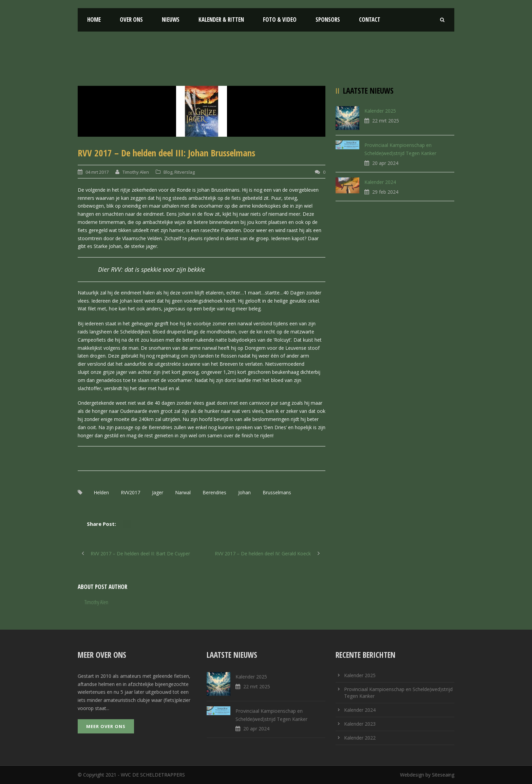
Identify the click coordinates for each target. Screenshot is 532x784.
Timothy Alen (136, 172)
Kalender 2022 (360, 738)
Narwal (183, 492)
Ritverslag (185, 172)
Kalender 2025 (380, 111)
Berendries (214, 492)
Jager (158, 492)
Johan (244, 492)
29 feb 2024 (385, 192)
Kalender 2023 (360, 724)
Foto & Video (280, 20)
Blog (168, 172)
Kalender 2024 (380, 182)
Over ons (131, 20)
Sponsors (328, 20)
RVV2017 (130, 492)
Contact (370, 20)
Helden (101, 492)
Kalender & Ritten (221, 20)
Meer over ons (106, 726)
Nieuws (171, 20)
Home (94, 20)
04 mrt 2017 (97, 172)
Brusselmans (277, 492)
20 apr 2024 (385, 163)
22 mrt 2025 (386, 121)
